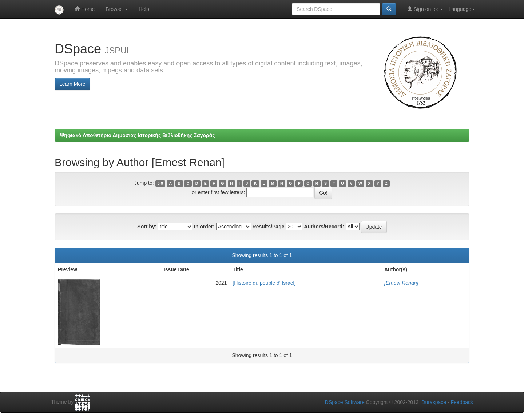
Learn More (72, 84)
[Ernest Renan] (401, 283)
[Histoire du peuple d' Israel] (264, 283)
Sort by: (147, 227)
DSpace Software (345, 402)
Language (462, 9)
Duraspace (434, 402)
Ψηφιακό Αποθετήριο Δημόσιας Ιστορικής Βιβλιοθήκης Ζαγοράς (138, 135)
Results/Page (269, 227)
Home (85, 9)
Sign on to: (425, 9)
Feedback (462, 402)
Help (144, 9)
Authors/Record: (324, 227)
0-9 (160, 183)
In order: (204, 227)
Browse (117, 9)
